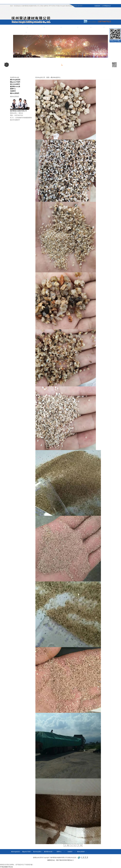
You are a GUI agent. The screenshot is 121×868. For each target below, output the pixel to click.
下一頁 (80, 845)
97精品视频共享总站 (6, 867)
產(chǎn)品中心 (56, 77)
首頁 (48, 77)
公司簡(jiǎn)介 (107, 6)
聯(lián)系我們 (18, 32)
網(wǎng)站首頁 (19, 27)
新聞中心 (84, 27)
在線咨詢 (97, 6)
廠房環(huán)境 (70, 27)
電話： (12, 115)
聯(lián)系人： (14, 113)
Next (113, 63)
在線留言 (98, 27)
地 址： (13, 118)
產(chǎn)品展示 (53, 27)
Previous (6, 64)
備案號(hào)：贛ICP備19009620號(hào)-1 (60, 860)
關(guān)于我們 (36, 27)
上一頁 (67, 845)
